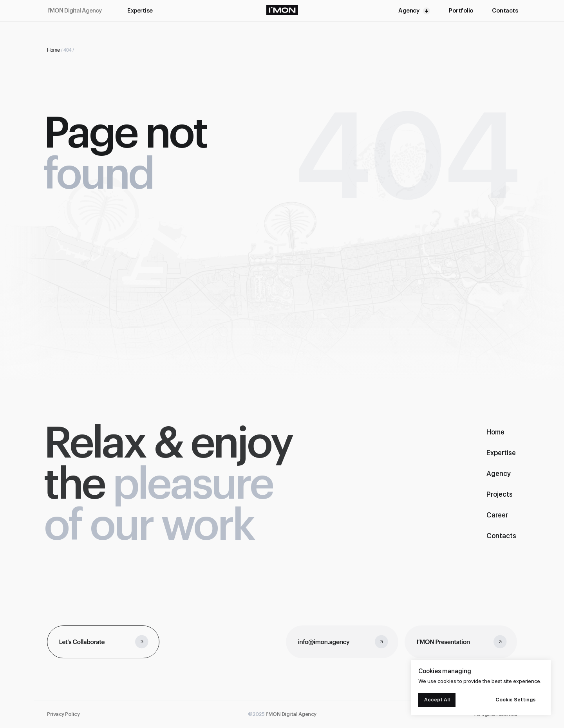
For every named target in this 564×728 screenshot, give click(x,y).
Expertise (140, 11)
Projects (500, 494)
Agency (409, 11)
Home (53, 50)
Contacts (505, 11)
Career (497, 515)
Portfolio (461, 11)
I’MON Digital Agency (74, 11)
